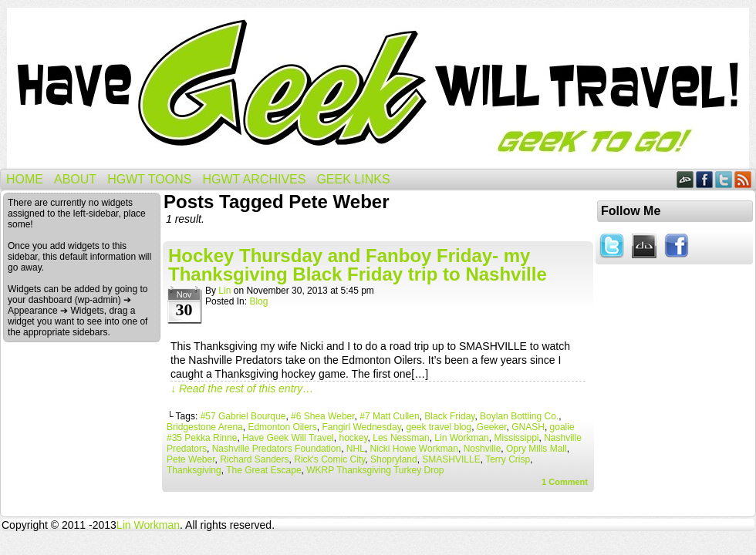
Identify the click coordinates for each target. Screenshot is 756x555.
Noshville (483, 449)
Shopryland (394, 459)
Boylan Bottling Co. (519, 416)
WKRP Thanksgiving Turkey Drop (375, 470)
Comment (565, 482)
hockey (353, 438)
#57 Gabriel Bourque (243, 416)
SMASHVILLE (451, 459)
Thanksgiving (194, 470)
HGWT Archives (254, 179)
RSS (743, 179)
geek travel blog (439, 427)
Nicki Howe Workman (414, 449)
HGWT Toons (149, 179)
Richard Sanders (254, 459)
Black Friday (449, 416)
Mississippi (516, 438)
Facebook (705, 179)
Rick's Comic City (329, 459)
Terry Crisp (508, 459)
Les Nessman (401, 438)
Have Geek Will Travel (378, 88)
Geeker (492, 427)
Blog (258, 301)
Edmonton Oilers (282, 427)
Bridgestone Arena (205, 427)
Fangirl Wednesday (361, 427)
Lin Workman (461, 438)
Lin (224, 291)
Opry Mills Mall (537, 449)
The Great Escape (263, 470)
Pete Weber (191, 459)
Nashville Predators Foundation (277, 449)
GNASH (528, 427)
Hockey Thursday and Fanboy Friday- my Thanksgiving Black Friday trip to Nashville (358, 265)
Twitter (724, 179)
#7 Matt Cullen (389, 416)
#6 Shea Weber (323, 416)
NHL (356, 449)
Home (25, 179)
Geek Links (353, 179)
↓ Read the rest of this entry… (242, 388)
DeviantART (685, 179)
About (75, 179)
